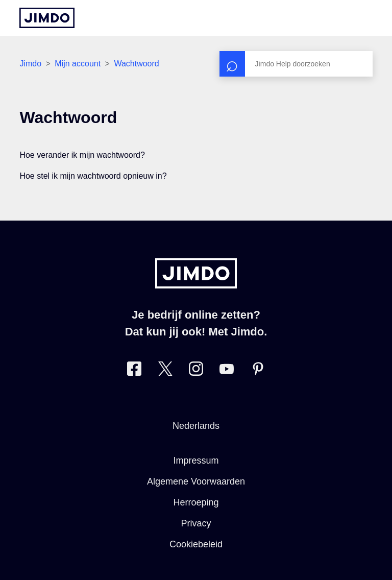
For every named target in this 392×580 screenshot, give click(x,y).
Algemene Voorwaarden (196, 481)
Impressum (196, 461)
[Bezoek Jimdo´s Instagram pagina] (196, 371)
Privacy (196, 523)
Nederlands (196, 426)
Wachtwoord (136, 64)
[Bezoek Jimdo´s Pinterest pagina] (258, 371)
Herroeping (196, 502)
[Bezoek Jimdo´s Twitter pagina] (165, 371)
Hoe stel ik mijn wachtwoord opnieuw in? (93, 176)
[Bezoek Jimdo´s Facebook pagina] (134, 371)
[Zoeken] (296, 64)
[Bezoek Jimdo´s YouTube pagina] (227, 371)
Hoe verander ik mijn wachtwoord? (82, 155)
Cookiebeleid (196, 544)
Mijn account (78, 64)
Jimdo (30, 64)
